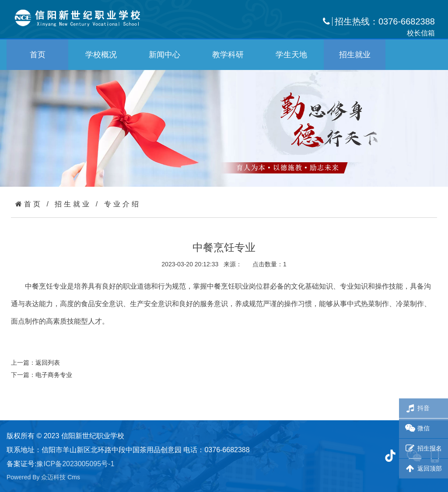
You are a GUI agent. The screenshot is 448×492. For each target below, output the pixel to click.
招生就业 (355, 55)
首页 (38, 55)
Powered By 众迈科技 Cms (43, 477)
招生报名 (423, 448)
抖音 (416, 408)
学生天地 (291, 55)
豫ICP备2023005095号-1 (75, 464)
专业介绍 (122, 204)
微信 (416, 428)
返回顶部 (423, 468)
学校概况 (101, 55)
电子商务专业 (54, 375)
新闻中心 (164, 55)
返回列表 (48, 363)
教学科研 (228, 55)
